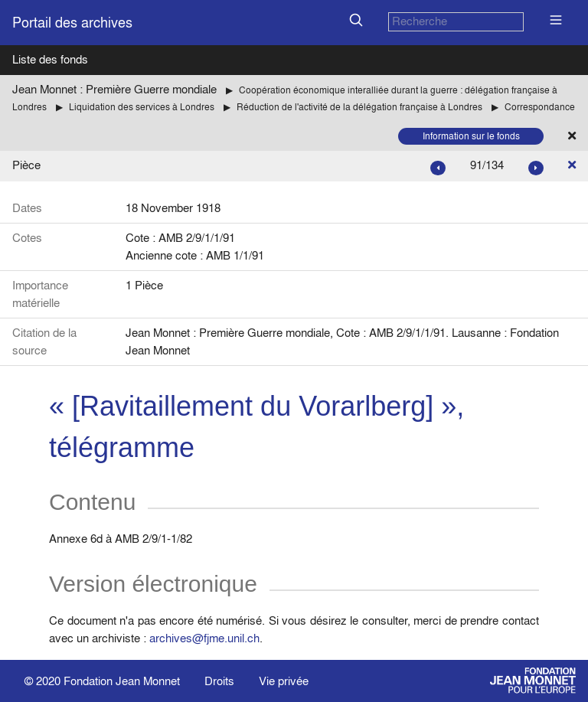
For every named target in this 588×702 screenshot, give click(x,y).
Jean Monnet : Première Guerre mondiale (114, 89)
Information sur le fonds (471, 136)
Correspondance (540, 107)
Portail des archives (72, 23)
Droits (219, 681)
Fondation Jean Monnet (122, 681)
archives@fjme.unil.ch (204, 638)
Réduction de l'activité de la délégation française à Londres (359, 107)
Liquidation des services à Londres (142, 107)
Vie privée (284, 681)
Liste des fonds (50, 59)
